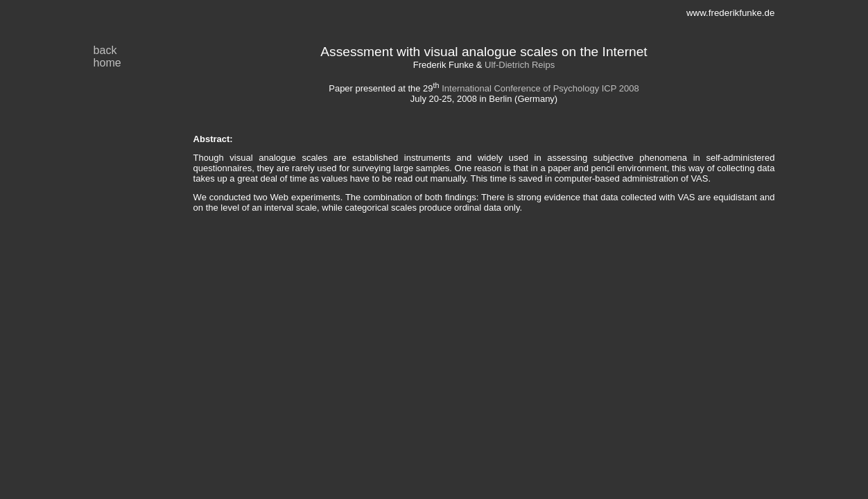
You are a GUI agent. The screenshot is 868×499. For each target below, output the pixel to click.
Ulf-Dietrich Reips (520, 65)
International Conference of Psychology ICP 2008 (540, 88)
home (107, 63)
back (105, 50)
